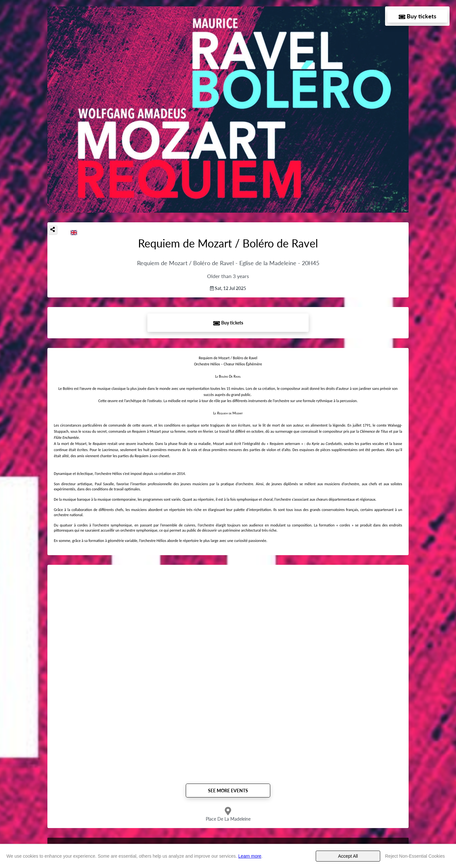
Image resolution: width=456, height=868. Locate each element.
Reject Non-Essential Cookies (415, 856)
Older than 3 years (228, 276)
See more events (228, 791)
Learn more (250, 856)
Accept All (348, 856)
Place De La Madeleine (228, 819)
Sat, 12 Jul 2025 (228, 288)
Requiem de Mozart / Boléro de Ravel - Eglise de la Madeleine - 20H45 (228, 263)
